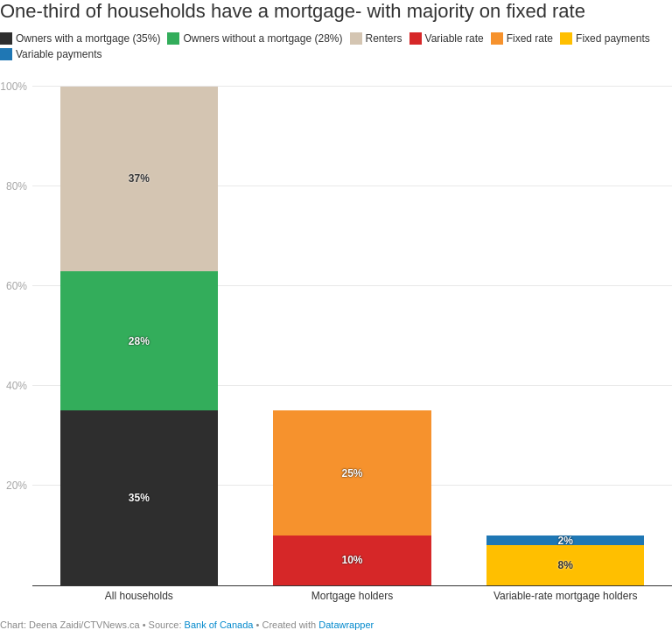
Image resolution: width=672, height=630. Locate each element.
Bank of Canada (219, 625)
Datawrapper (346, 625)
